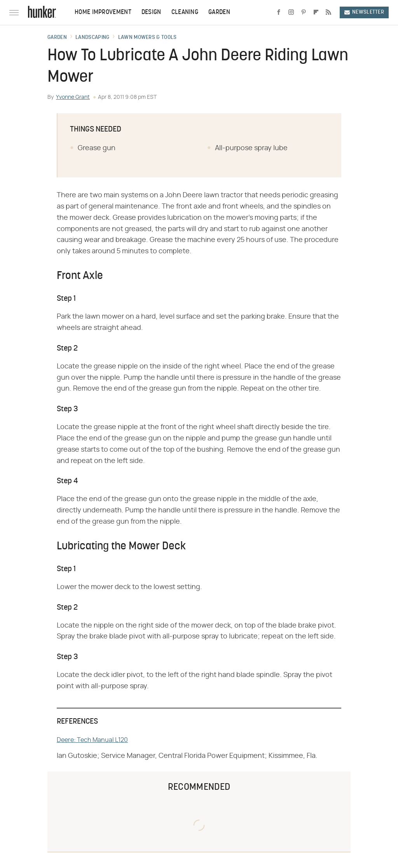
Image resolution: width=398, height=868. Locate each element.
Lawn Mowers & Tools (148, 38)
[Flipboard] (316, 12)
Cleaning (185, 12)
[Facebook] (279, 12)
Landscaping (92, 38)
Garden (219, 12)
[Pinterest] (304, 12)
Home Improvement (103, 12)
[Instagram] (291, 12)
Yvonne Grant (73, 97)
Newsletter (364, 12)
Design (151, 12)
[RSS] (328, 12)
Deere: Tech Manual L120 (92, 740)
